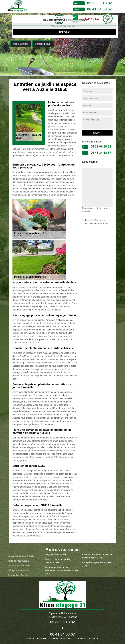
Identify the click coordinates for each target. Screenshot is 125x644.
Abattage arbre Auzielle (19, 566)
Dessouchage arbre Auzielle (21, 556)
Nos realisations (21, 44)
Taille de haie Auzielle (18, 575)
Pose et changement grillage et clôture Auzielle (60, 561)
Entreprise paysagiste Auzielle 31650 (97, 564)
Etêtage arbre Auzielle (18, 570)
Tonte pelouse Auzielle (18, 561)
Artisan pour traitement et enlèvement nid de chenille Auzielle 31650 (62, 570)
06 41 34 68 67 (99, 9)
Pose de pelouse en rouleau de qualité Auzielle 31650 (97, 556)
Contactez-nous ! (43, 44)
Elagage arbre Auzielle (56, 554)
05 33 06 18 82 (99, 3)
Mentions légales (87, 639)
